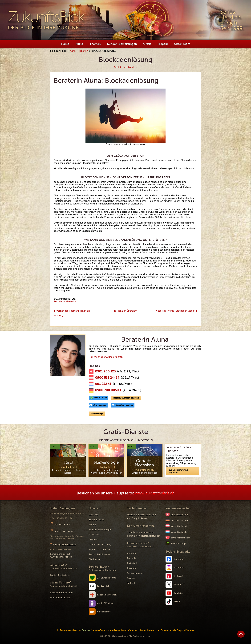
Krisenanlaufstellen (107, 595)
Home (65, 44)
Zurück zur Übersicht (125, 67)
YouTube (178, 593)
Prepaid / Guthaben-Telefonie (126, 398)
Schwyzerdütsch (136, 573)
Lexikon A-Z (103, 586)
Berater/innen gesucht (62, 593)
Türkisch (131, 583)
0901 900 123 (105, 371)
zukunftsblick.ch (179, 515)
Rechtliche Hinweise (65, 302)
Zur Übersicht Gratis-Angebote (179, 471)
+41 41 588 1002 (62, 524)
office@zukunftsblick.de (65, 545)
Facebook (179, 559)
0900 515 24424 (107, 378)
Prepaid (163, 44)
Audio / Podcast (105, 603)
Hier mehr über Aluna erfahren (106, 357)
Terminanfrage (97, 414)
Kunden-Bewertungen (122, 44)
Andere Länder (100, 398)
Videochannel (104, 612)
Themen (95, 44)
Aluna (79, 44)
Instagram (179, 568)
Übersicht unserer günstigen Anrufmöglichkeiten (141, 517)
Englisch (131, 558)
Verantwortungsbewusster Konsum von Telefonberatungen (144, 534)
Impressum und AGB (99, 549)
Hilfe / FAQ (95, 535)
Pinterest (179, 576)
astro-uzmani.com (181, 538)
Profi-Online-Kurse (60, 598)
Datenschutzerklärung (100, 544)
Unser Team (182, 44)
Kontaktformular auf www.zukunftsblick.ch (61, 555)
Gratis (147, 44)
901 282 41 (103, 384)
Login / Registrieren (60, 575)
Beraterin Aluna (97, 520)
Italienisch (132, 563)
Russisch (131, 568)
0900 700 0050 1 (108, 390)
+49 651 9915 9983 (64, 531)
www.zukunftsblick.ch (155, 493)
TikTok (177, 601)
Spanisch (132, 578)
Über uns (93, 540)
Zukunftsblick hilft (106, 578)
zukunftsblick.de (179, 520)
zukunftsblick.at (179, 526)
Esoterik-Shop (178, 544)
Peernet (86, 630)
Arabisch (131, 553)
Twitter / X (179, 585)
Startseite (93, 515)
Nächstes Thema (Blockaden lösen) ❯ (177, 311)
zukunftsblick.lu (179, 532)
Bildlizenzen (95, 559)
